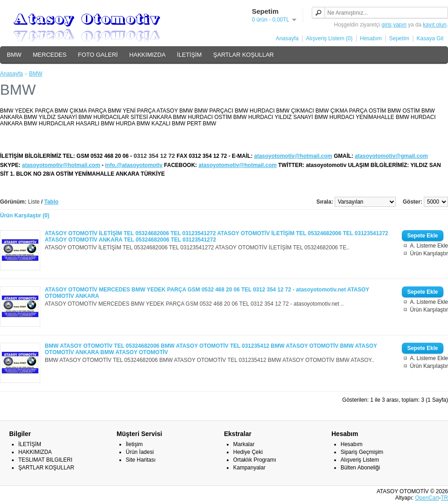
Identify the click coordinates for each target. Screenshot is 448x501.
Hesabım (371, 38)
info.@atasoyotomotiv (134, 165)
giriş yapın (394, 25)
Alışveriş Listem (360, 460)
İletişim (134, 444)
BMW (14, 55)
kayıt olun (435, 25)
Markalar (244, 444)
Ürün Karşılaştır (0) (25, 215)
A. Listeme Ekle (429, 246)
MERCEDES (50, 55)
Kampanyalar (249, 468)
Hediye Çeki (248, 452)
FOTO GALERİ (98, 55)
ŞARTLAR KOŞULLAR (243, 55)
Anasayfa (287, 38)
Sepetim (399, 38)
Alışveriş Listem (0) (329, 38)
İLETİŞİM (189, 55)
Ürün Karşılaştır (429, 253)
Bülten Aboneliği (360, 468)
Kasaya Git (430, 38)
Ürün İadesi (140, 452)
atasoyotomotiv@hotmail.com (293, 156)
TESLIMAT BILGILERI (45, 460)
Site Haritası (141, 460)
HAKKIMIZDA (147, 55)
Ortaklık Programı (255, 460)
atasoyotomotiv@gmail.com (391, 156)
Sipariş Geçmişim (362, 452)
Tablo (51, 202)
